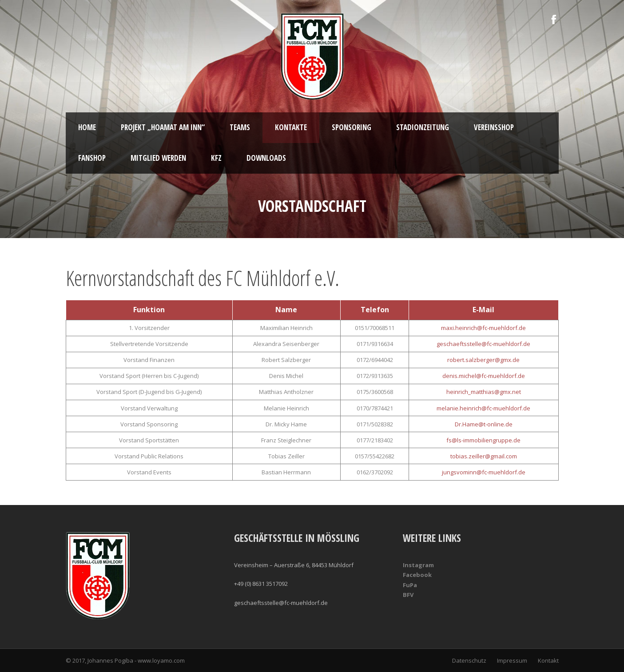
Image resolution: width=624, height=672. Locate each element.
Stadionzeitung (423, 127)
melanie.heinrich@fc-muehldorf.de (483, 408)
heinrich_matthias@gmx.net (484, 392)
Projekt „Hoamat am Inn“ (163, 127)
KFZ (216, 158)
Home (87, 127)
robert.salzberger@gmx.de (483, 360)
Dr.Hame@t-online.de (484, 424)
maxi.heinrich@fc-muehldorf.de (483, 328)
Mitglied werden (158, 158)
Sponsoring (352, 127)
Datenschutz (469, 660)
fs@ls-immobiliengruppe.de (483, 440)
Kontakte (291, 127)
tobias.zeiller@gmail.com (484, 456)
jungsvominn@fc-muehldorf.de (484, 472)
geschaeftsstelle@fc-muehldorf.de (483, 344)
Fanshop (92, 158)
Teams (240, 127)
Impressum (512, 660)
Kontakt (548, 660)
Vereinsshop (494, 127)
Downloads (266, 158)
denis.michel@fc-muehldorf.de (484, 376)
